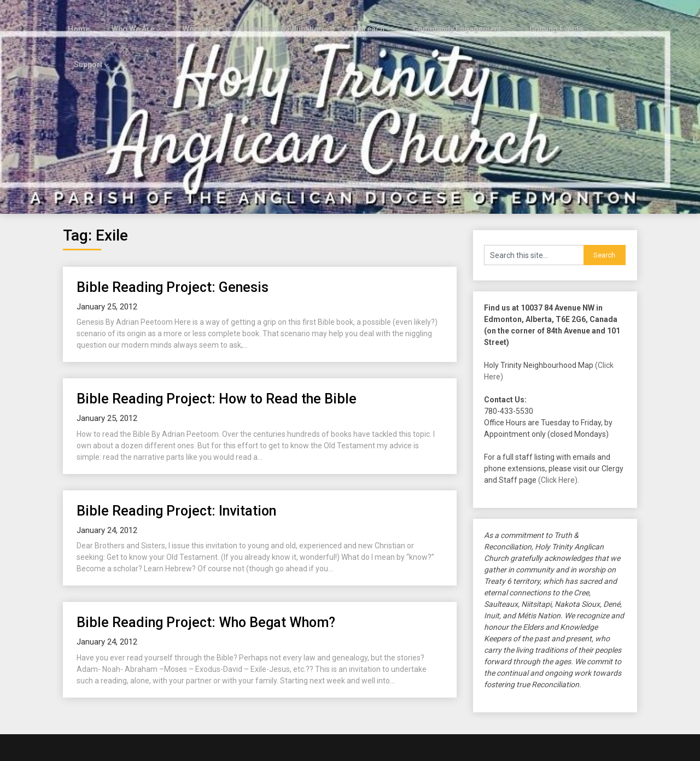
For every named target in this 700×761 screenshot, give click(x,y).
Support (606, 17)
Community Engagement (446, 17)
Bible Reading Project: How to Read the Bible (217, 352)
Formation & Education (274, 17)
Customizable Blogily (386, 750)
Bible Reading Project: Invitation (176, 464)
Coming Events (544, 17)
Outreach (358, 17)
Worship (193, 17)
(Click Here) (558, 434)
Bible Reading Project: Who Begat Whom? (206, 576)
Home (76, 17)
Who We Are (129, 17)
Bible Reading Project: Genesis (173, 240)
